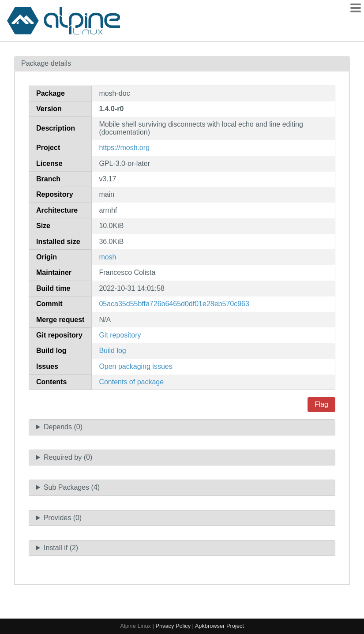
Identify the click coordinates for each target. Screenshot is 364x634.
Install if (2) (61, 548)
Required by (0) (68, 457)
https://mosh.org (124, 148)
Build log (112, 351)
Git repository (120, 335)
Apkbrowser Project (220, 626)
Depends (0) (63, 427)
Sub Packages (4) (72, 487)
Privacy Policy (173, 626)
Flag (321, 404)
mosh (107, 257)
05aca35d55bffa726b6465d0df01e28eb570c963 (174, 304)
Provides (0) (63, 518)
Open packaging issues (135, 366)
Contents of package (131, 382)
